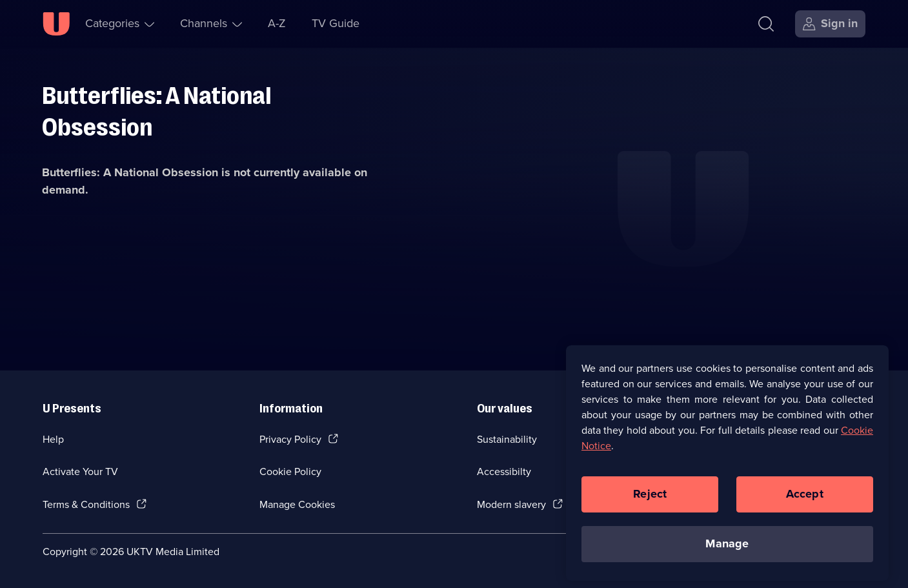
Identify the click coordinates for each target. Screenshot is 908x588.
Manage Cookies (297, 504)
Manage (727, 551)
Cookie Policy (290, 471)
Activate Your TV (80, 471)
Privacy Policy (290, 439)
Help (53, 439)
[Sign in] (830, 24)
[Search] (766, 24)
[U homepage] (56, 24)
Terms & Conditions (86, 504)
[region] (727, 470)
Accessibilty (504, 471)
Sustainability (507, 439)
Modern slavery (511, 504)
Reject (650, 501)
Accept (805, 501)
